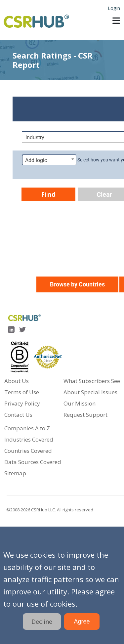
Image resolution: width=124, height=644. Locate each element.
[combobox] (49, 160)
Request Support (85, 415)
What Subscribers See (92, 381)
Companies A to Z (27, 428)
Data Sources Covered (33, 462)
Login (114, 8)
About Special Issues (90, 392)
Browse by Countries (77, 284)
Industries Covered (29, 439)
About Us (17, 381)
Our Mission (80, 403)
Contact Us (18, 415)
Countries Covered (28, 451)
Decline (42, 622)
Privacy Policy (22, 403)
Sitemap (15, 473)
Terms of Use (22, 392)
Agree (82, 622)
